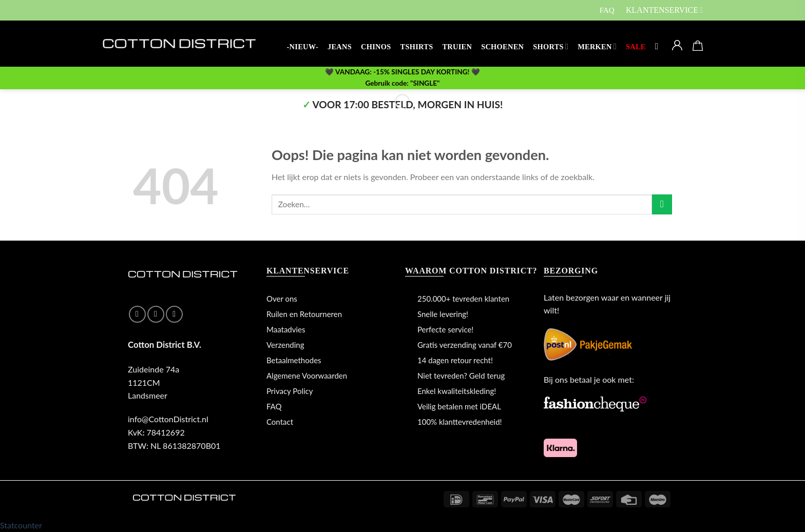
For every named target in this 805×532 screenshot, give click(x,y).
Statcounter (21, 525)
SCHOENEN (502, 47)
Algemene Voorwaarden (307, 376)
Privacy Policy (290, 391)
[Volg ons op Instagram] (156, 314)
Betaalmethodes (294, 360)
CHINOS (376, 47)
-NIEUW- (303, 47)
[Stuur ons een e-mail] (174, 314)
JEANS (340, 47)
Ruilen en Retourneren (304, 314)
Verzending (285, 345)
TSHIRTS (417, 47)
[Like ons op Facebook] (137, 314)
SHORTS (551, 46)
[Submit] (662, 204)
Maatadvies (286, 329)
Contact (280, 422)
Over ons (282, 299)
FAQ (607, 10)
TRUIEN (457, 47)
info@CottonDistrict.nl (168, 419)
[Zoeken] (659, 47)
